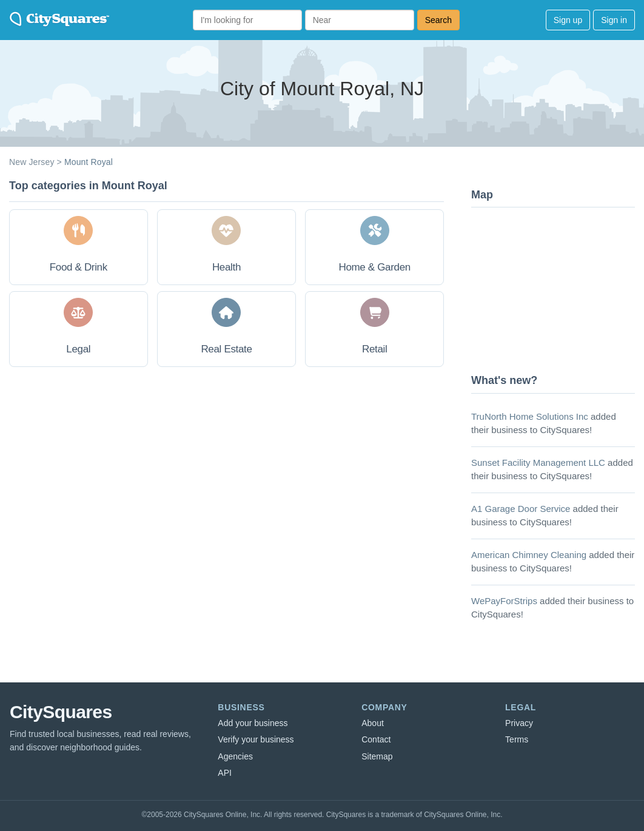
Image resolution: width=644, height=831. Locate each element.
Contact (376, 739)
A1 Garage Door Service (521, 509)
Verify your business (256, 739)
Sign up (568, 20)
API (225, 773)
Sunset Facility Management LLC (538, 463)
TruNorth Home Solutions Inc (530, 416)
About (373, 723)
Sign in (614, 20)
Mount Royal (89, 162)
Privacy (519, 723)
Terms (517, 739)
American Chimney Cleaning (529, 555)
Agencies (235, 756)
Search (438, 20)
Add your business (253, 723)
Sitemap (377, 756)
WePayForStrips (504, 601)
